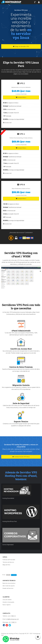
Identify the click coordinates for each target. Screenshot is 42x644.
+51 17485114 (12, 616)
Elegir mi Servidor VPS (21, 46)
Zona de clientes (7, 600)
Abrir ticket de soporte (9, 586)
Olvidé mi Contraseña (8, 602)
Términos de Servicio (8, 562)
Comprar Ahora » (21, 97)
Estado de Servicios (8, 588)
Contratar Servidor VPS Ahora (21, 457)
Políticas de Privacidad (9, 560)
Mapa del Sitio (6, 565)
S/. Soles (14, 575)
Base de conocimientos (9, 583)
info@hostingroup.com (13, 619)
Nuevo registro (7, 605)
